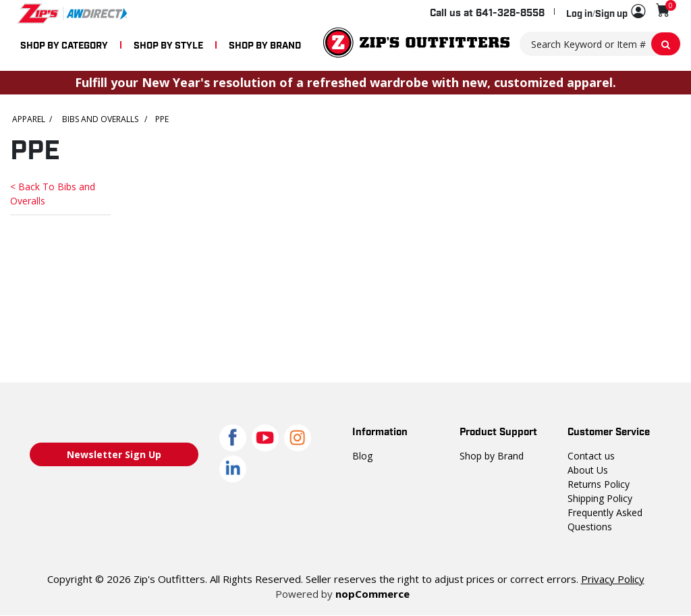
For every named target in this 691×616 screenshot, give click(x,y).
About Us (587, 470)
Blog (362, 455)
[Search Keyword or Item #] (601, 44)
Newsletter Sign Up (114, 455)
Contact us (590, 455)
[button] (606, 12)
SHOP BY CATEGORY (64, 44)
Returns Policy (598, 484)
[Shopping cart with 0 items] (663, 10)
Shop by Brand (491, 455)
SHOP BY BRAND (265, 44)
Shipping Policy (600, 498)
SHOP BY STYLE (168, 44)
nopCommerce (370, 593)
